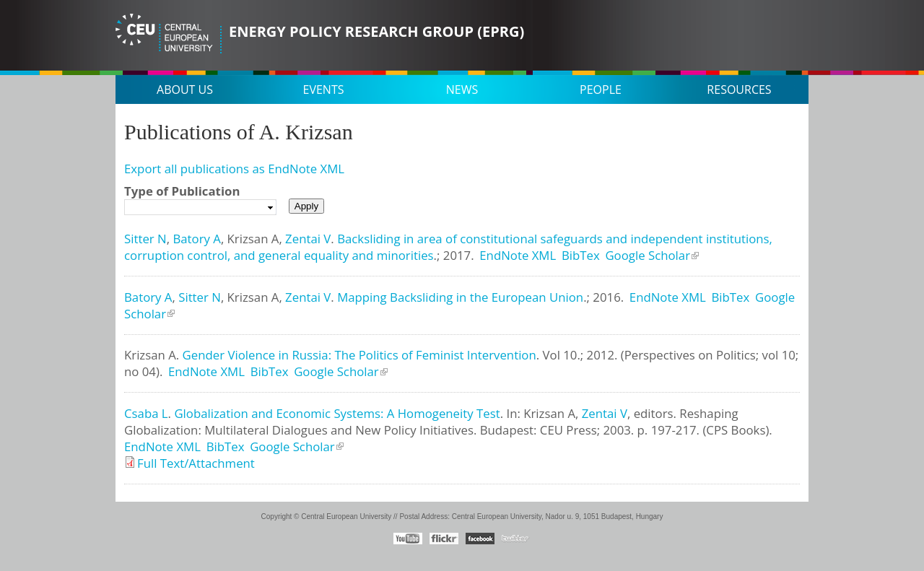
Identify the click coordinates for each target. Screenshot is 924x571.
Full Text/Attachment (196, 463)
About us (185, 90)
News (462, 90)
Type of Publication (182, 191)
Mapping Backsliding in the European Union (460, 297)
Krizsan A (253, 239)
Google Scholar (648, 255)
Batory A (196, 239)
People (601, 90)
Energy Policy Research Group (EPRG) (376, 31)
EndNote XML (518, 255)
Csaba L (146, 413)
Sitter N (145, 239)
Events (324, 90)
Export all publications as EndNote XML (234, 169)
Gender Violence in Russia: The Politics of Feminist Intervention (359, 355)
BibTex (581, 255)
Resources (739, 90)
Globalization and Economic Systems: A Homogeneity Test (337, 413)
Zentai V (308, 239)
